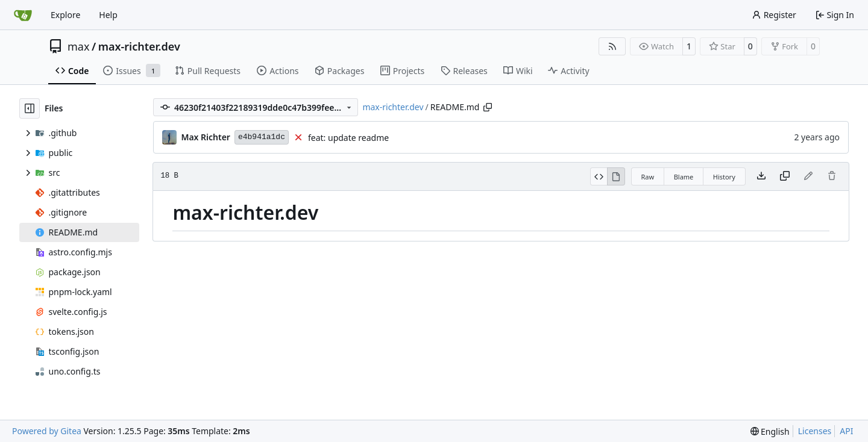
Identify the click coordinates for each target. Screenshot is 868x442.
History (724, 177)
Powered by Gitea (47, 431)
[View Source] (599, 176)
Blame (684, 177)
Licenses (815, 431)
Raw (648, 177)
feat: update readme (348, 138)
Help (108, 15)
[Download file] (761, 176)
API (846, 431)
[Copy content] (785, 176)
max (78, 46)
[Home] (23, 15)
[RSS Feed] (612, 46)
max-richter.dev (139, 46)
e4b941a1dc (262, 137)
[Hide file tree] (30, 108)
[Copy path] (488, 107)
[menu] (770, 431)
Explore (65, 15)
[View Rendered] (616, 176)
